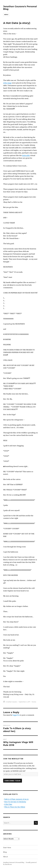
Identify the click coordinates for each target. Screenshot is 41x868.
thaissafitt (26, 155)
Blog (5, 852)
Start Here (7, 848)
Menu (6, 15)
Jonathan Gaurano (12, 702)
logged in (16, 715)
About (6, 857)
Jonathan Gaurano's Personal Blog (14, 862)
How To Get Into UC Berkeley (15, 802)
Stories (34, 702)
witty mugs (7, 83)
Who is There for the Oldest (15, 807)
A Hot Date (8, 804)
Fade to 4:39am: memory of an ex (16, 799)
